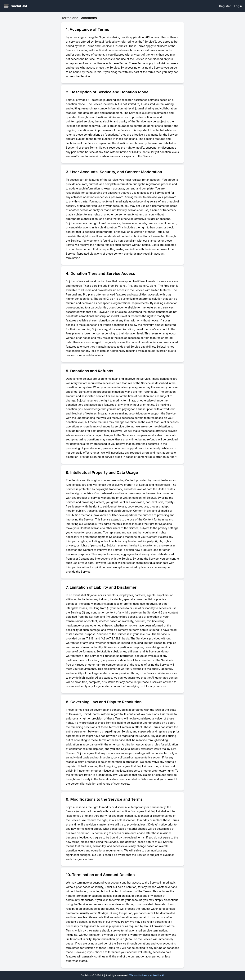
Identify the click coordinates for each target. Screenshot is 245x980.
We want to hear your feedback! (147, 975)
